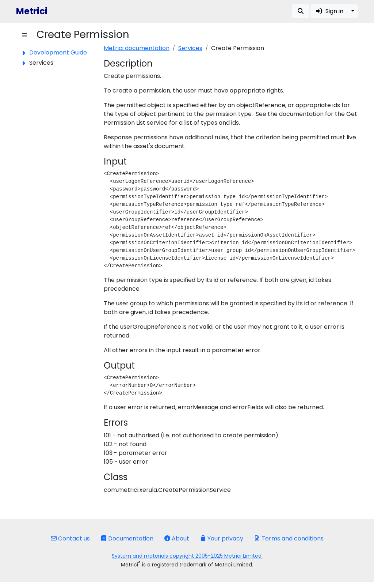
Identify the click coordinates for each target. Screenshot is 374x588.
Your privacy (222, 538)
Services (190, 48)
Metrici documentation (137, 48)
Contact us (70, 538)
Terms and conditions (289, 538)
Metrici (32, 11)
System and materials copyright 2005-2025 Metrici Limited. (187, 556)
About (177, 538)
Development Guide (58, 52)
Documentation (127, 538)
